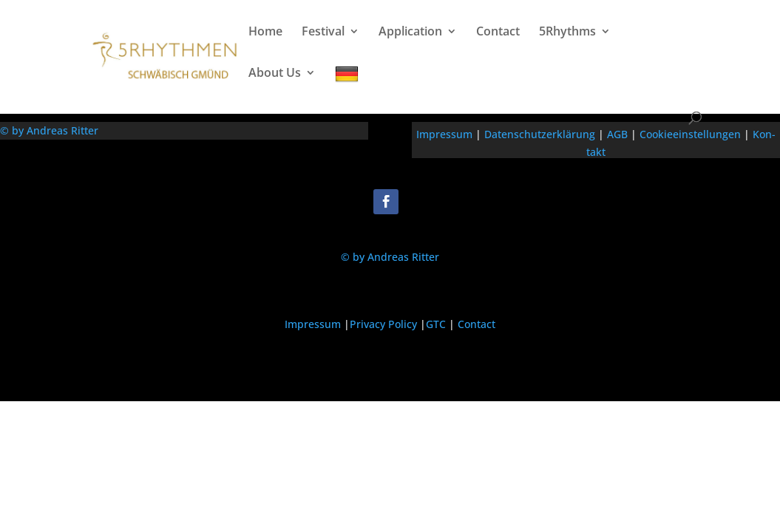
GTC (436, 324)
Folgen (430, 201)
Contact (498, 33)
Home (265, 33)
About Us (275, 74)
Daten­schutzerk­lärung (540, 134)
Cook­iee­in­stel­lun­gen (690, 134)
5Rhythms (567, 33)
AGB (617, 134)
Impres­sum (444, 134)
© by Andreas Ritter (49, 130)
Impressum (313, 324)
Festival (323, 33)
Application (410, 33)
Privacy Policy (383, 324)
